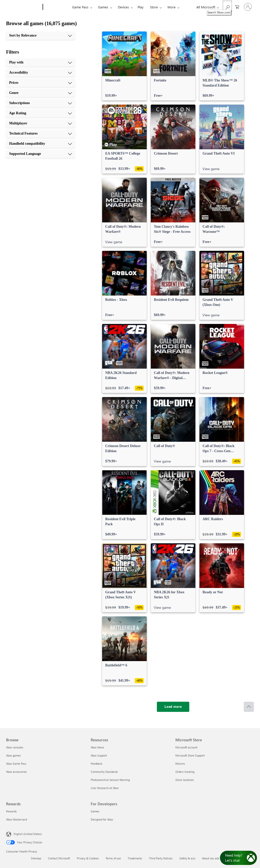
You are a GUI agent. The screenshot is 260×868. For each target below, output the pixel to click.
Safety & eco (187, 858)
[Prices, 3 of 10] (41, 83)
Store (154, 7)
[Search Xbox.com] (227, 6)
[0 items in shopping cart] (237, 6)
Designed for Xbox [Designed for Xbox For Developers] (102, 819)
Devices (123, 7)
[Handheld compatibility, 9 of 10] (41, 144)
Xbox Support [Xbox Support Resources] (99, 755)
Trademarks (135, 858)
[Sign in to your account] (248, 7)
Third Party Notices (161, 858)
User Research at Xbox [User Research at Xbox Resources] (105, 788)
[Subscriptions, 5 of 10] (41, 103)
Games (103, 7)
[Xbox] (57, 7)
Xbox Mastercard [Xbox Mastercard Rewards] (16, 819)
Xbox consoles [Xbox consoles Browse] (15, 747)
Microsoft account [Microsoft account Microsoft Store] (186, 747)
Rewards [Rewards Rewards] (11, 811)
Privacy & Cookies (88, 858)
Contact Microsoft (59, 858)
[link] (124, 66)
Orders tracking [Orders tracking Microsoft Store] (185, 772)
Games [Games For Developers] (95, 811)
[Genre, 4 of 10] (41, 93)
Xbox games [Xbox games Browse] (13, 755)
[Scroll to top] (249, 707)
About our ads (211, 858)
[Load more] (173, 707)
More (172, 7)
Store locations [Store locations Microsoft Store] (185, 780)
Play (141, 7)
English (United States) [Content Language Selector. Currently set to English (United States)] (28, 834)
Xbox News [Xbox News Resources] (97, 747)
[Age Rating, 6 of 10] (41, 113)
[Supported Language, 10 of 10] (41, 154)
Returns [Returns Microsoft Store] (180, 764)
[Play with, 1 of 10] (41, 62)
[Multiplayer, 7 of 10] (41, 123)
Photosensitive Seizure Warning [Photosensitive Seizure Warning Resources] (110, 780)
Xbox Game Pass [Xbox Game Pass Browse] (16, 764)
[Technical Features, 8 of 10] (41, 134)
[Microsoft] (23, 7)
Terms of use (113, 858)
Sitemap (36, 858)
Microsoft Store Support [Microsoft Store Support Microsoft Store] (190, 755)
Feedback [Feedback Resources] (96, 764)
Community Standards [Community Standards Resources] (104, 772)
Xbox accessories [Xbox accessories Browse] (16, 772)
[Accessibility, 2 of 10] (41, 73)
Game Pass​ (80, 7)
